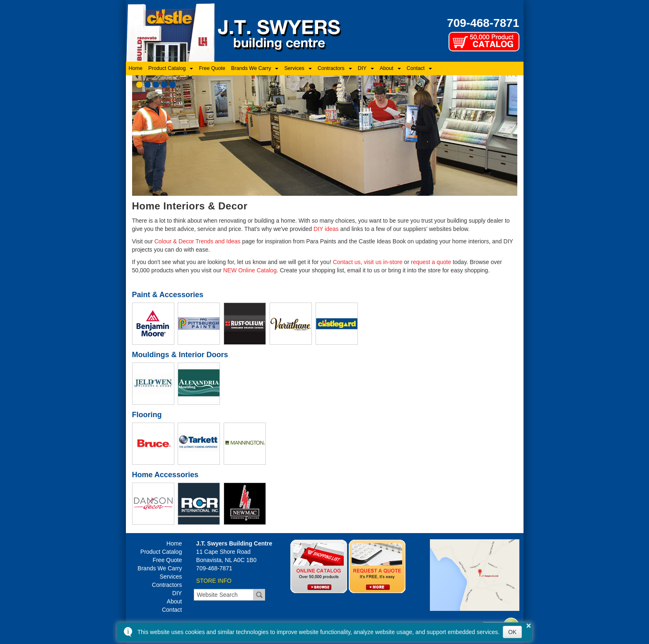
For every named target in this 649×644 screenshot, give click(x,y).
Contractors (331, 68)
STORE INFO (214, 581)
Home (136, 68)
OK (512, 632)
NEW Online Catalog (250, 270)
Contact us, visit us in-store (368, 262)
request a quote (431, 262)
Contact (416, 68)
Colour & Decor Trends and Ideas (198, 241)
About (387, 68)
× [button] (529, 625)
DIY (362, 68)
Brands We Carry (251, 68)
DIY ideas (326, 229)
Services (294, 68)
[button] (139, 85)
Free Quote (212, 68)
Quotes (377, 566)
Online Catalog (319, 566)
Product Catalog (167, 68)
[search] (224, 595)
